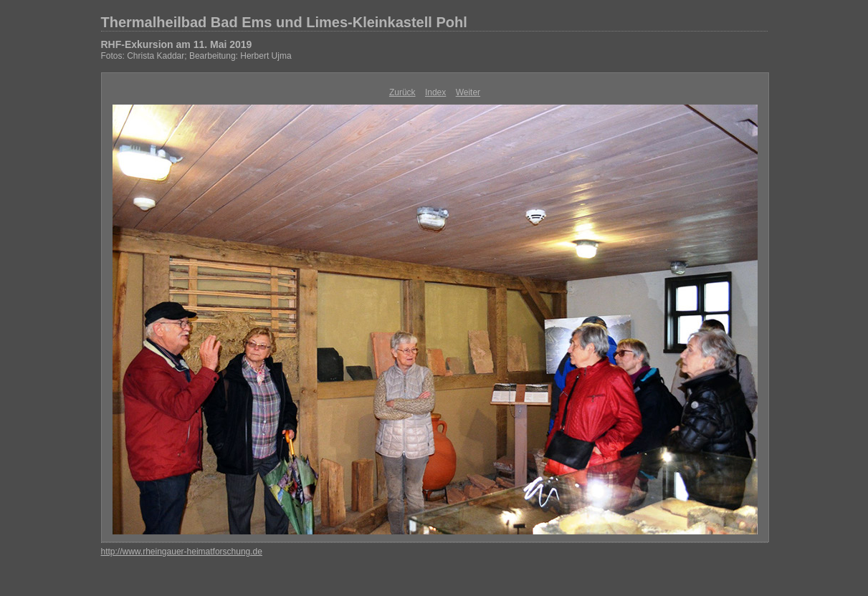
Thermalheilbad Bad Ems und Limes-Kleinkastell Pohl (284, 22)
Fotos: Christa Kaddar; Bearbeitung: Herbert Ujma (196, 56)
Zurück (402, 92)
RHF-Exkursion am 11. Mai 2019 (177, 44)
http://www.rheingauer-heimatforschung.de (182, 552)
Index (435, 92)
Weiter (468, 92)
